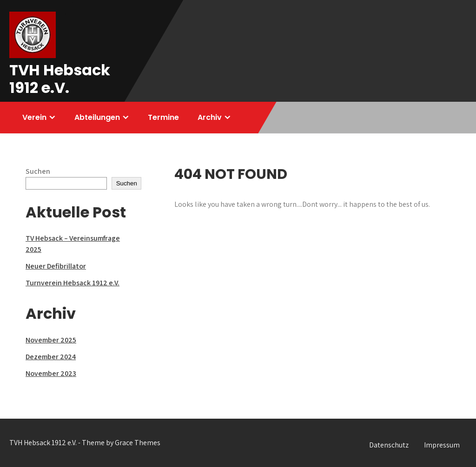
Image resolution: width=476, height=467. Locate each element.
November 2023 (51, 373)
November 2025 (51, 340)
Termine (163, 117)
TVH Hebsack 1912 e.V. (60, 79)
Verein (34, 117)
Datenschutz (389, 445)
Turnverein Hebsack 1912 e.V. (73, 283)
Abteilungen (97, 117)
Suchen (38, 171)
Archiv (210, 117)
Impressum (442, 445)
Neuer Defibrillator (56, 266)
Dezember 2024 (51, 357)
